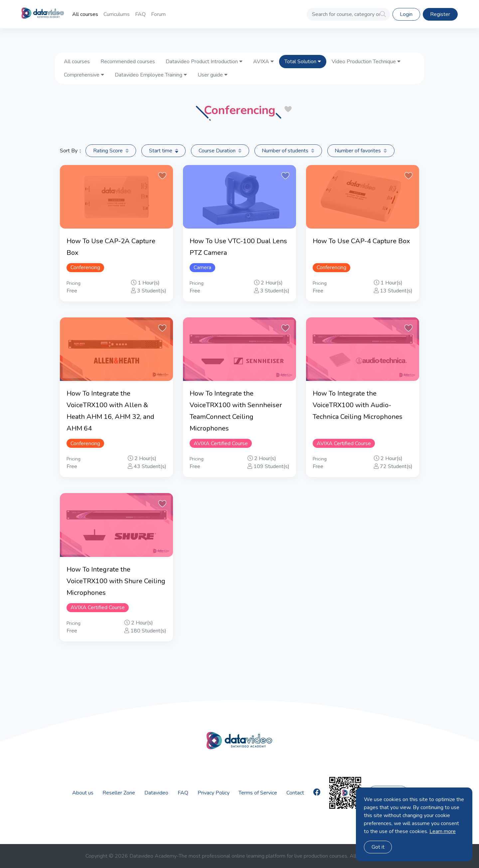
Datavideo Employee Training (151, 75)
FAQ (140, 14)
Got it (378, 847)
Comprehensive (84, 75)
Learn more (443, 831)
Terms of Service (258, 793)
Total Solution (303, 62)
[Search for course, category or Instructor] (348, 14)
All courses (85, 14)
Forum (158, 14)
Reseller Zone (119, 793)
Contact (295, 793)
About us (83, 793)
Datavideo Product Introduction (204, 62)
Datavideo (156, 793)
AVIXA (263, 62)
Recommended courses (128, 62)
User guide (213, 75)
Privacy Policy (214, 793)
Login (406, 14)
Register (440, 14)
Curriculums (117, 14)
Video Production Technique (366, 62)
